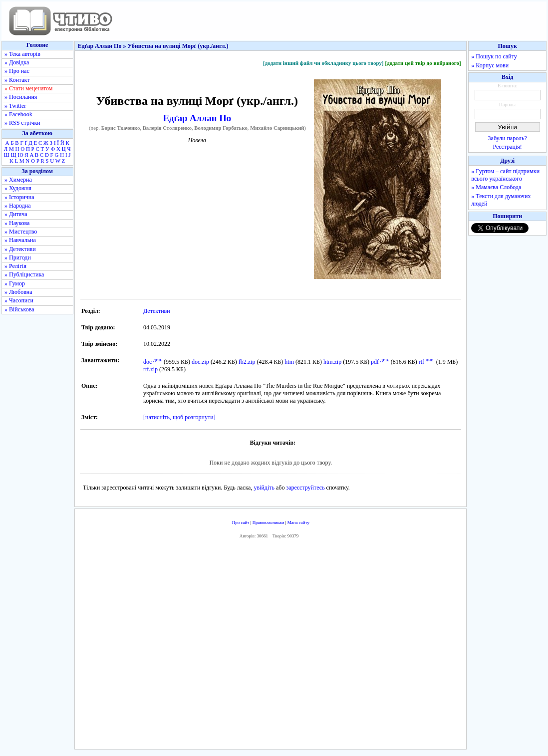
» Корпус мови (490, 65)
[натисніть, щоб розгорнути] (179, 417)
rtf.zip (150, 369)
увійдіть (264, 488)
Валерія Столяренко (167, 128)
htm (289, 362)
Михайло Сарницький (277, 128)
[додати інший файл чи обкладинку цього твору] (323, 63)
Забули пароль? (508, 138)
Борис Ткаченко (121, 128)
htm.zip (332, 362)
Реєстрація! (508, 147)
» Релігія (15, 266)
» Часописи (19, 300)
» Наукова (17, 223)
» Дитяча (16, 214)
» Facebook (18, 114)
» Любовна (18, 292)
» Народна (18, 206)
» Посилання (21, 97)
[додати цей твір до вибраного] (423, 63)
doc (147, 362)
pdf (375, 362)
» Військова (19, 309)
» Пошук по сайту (494, 56)
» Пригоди (18, 257)
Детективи (157, 311)
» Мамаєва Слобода (496, 187)
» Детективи (20, 249)
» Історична (19, 197)
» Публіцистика (24, 274)
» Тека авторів (22, 54)
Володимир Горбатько (221, 128)
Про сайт (241, 522)
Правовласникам (269, 522)
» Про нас (17, 71)
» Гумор (15, 283)
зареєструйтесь (305, 488)
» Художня (18, 188)
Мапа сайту (298, 522)
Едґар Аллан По (197, 118)
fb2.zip (247, 362)
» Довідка (17, 62)
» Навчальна (20, 240)
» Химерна (18, 180)
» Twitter (15, 106)
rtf (421, 362)
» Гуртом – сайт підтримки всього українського (505, 175)
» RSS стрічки (22, 123)
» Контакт (17, 80)
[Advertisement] (271, 646)
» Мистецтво (21, 232)
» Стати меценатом (28, 88)
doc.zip (200, 362)
